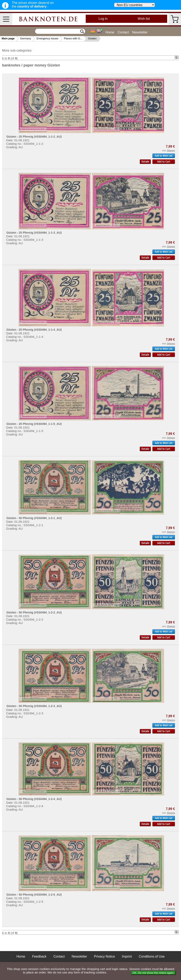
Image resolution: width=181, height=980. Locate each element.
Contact (123, 32)
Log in (103, 19)
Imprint (127, 956)
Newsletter (140, 32)
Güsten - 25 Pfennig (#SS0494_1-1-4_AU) (34, 330)
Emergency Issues (47, 38)
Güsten (92, 38)
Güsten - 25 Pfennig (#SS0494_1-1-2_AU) (34, 137)
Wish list (144, 19)
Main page (8, 38)
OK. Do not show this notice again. (153, 973)
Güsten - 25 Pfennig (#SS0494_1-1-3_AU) (34, 233)
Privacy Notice (104, 956)
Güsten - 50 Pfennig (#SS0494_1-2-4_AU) (34, 799)
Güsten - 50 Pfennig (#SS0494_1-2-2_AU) (34, 612)
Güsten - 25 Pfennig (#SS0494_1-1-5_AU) (34, 424)
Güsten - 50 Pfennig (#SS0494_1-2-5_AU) (34, 895)
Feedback (39, 956)
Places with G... (73, 38)
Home (110, 32)
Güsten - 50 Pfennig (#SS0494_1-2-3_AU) (34, 706)
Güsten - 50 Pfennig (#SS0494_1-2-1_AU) (34, 518)
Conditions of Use (152, 956)
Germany (26, 38)
